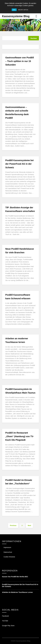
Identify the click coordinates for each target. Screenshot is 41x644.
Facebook (5, 616)
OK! (14, 10)
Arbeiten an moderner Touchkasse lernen (17, 592)
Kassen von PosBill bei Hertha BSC (15, 577)
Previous (13, 525)
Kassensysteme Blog (16, 16)
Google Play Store (8, 626)
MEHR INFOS (23, 10)
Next (29, 525)
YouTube (5, 621)
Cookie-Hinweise (9, 557)
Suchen (34, 38)
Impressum (7, 547)
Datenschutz (8, 552)
